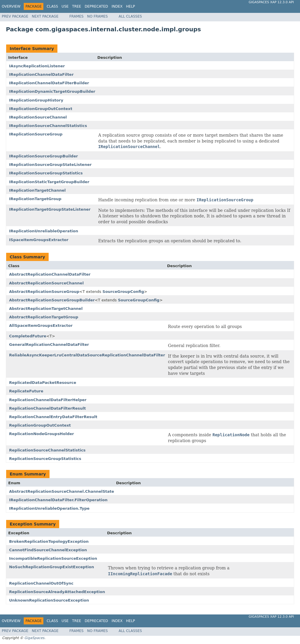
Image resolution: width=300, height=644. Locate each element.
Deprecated (96, 6)
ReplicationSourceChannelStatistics (47, 450)
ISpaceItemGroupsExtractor (39, 240)
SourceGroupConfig (123, 292)
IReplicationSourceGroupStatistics (46, 173)
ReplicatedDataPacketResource (43, 383)
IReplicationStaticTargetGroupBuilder (49, 182)
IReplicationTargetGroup (35, 199)
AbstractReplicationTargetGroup (44, 317)
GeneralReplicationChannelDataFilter (49, 345)
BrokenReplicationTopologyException (49, 541)
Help (131, 6)
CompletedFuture (28, 336)
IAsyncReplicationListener (37, 66)
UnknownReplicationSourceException (49, 600)
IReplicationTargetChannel (37, 190)
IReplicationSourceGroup (36, 134)
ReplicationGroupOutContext (40, 425)
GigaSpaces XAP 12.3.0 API (271, 2)
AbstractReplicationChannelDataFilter (50, 274)
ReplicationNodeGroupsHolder (41, 434)
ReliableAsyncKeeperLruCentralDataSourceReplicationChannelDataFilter (87, 355)
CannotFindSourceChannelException (48, 550)
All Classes (130, 16)
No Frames (97, 16)
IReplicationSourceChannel (38, 117)
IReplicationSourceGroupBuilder (44, 156)
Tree (77, 6)
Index (117, 6)
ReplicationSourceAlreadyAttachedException (57, 592)
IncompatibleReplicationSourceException (53, 558)
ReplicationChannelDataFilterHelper (48, 400)
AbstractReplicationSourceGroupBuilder (52, 300)
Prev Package (15, 16)
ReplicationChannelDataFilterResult (47, 408)
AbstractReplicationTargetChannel (46, 309)
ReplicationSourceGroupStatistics (45, 459)
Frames (77, 16)
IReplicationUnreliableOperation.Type (49, 508)
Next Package (45, 16)
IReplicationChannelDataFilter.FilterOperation (58, 500)
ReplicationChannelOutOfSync (41, 583)
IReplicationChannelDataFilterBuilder (49, 83)
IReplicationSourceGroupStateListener (50, 165)
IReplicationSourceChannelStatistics (48, 126)
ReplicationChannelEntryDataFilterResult (53, 417)
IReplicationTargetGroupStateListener (50, 209)
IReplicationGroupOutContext (41, 109)
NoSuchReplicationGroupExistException (52, 567)
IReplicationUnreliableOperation (44, 231)
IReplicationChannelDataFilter (41, 74)
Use (65, 6)
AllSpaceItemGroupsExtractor (41, 326)
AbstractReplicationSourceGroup (44, 292)
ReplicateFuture (26, 391)
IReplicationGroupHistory (36, 100)
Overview (11, 6)
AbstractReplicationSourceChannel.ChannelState (62, 491)
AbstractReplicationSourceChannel (46, 283)
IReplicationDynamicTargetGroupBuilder (52, 91)
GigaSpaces (34, 638)
